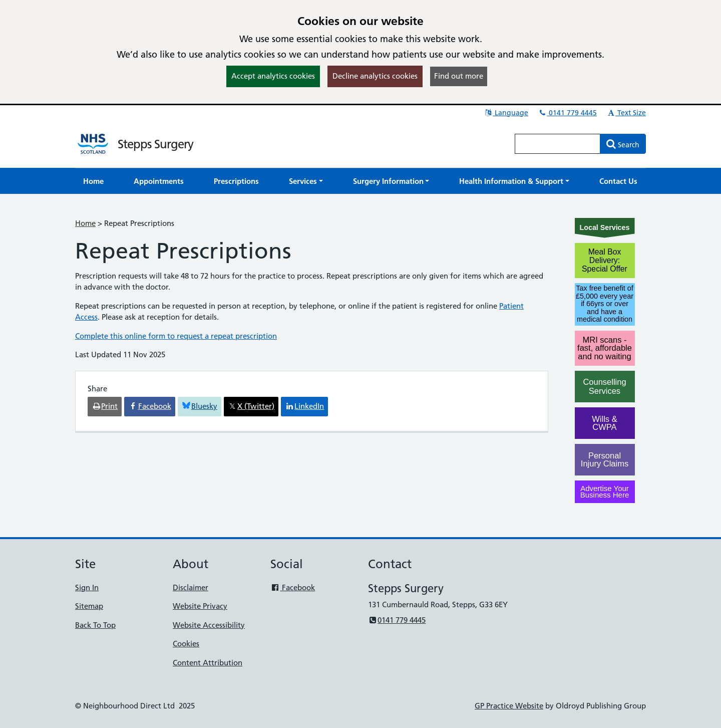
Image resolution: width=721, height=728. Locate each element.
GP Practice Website (509, 706)
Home (85, 223)
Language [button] (506, 113)
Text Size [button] (626, 113)
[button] (306, 181)
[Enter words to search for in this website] (558, 144)
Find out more (459, 76)
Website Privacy (200, 606)
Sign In (87, 587)
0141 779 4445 (567, 113)
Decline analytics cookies (375, 76)
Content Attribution (208, 663)
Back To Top (95, 625)
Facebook (293, 587)
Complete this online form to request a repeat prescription (176, 336)
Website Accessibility (209, 625)
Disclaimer (191, 587)
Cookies (186, 644)
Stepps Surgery (155, 144)
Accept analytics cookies (273, 76)
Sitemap (89, 606)
